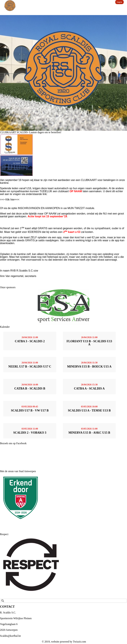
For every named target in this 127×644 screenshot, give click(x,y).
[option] (63, 73)
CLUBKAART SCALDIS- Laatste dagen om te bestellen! (31, 132)
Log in (119, 2)
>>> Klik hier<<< (10, 200)
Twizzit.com (79, 642)
